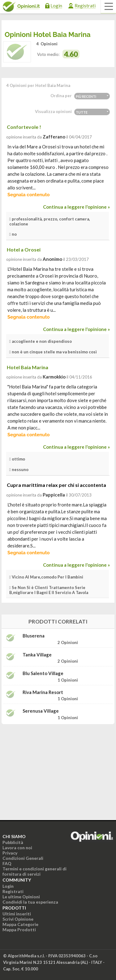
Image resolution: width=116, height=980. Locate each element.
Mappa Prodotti (19, 930)
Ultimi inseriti (17, 914)
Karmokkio (54, 377)
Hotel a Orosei (24, 250)
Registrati (85, 6)
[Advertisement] (58, 768)
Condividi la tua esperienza (30, 902)
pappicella (54, 495)
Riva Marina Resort (43, 692)
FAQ (7, 863)
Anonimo (52, 259)
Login (56, 6)
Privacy (10, 853)
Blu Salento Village (43, 673)
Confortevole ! (24, 127)
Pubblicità (13, 842)
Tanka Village (37, 655)
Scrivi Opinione (18, 919)
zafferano (54, 137)
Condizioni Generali (23, 858)
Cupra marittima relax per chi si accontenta (56, 485)
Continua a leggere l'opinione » (76, 207)
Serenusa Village (41, 711)
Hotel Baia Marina (28, 367)
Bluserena (34, 636)
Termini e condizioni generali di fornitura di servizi (34, 871)
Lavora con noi (17, 848)
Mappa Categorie (20, 924)
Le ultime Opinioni (21, 897)
